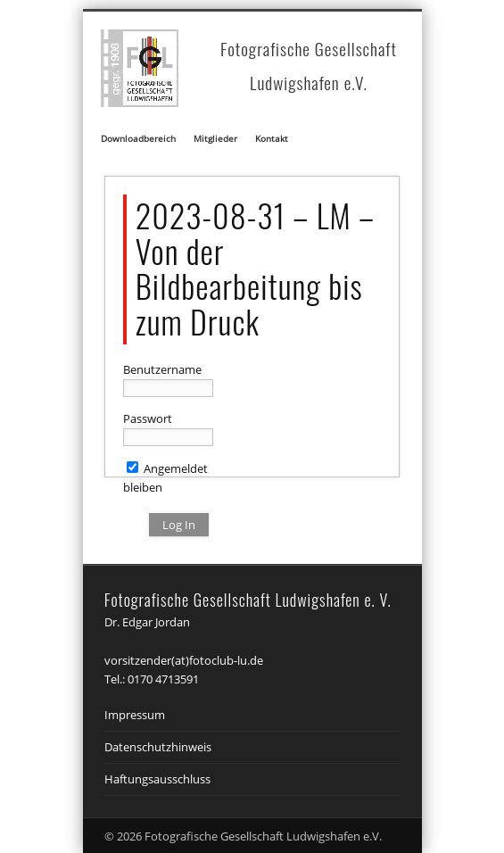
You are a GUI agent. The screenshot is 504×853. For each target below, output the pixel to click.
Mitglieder (215, 138)
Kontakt (272, 138)
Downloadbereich (138, 138)
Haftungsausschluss (157, 779)
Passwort (148, 418)
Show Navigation (380, 130)
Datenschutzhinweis (158, 747)
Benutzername (162, 369)
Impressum (135, 715)
